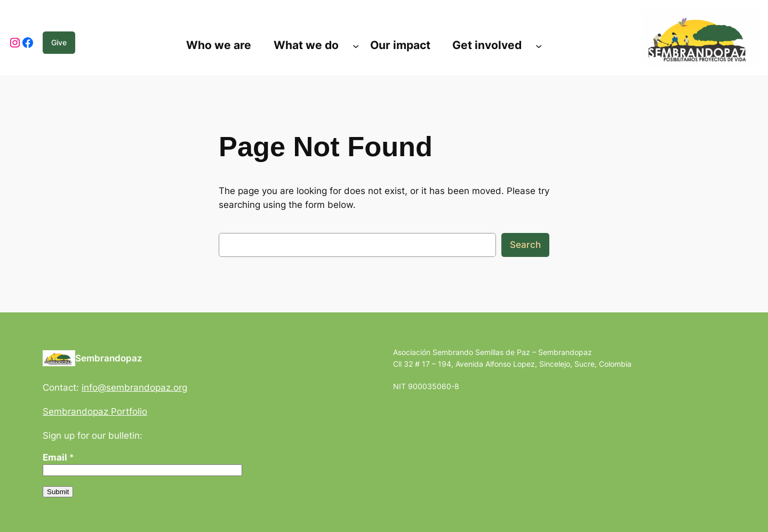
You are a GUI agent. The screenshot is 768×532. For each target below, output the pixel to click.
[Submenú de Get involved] (539, 45)
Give (59, 42)
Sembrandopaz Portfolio (95, 412)
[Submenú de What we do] (356, 45)
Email (58, 457)
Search (525, 245)
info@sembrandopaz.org (134, 388)
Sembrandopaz (109, 358)
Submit (58, 492)
